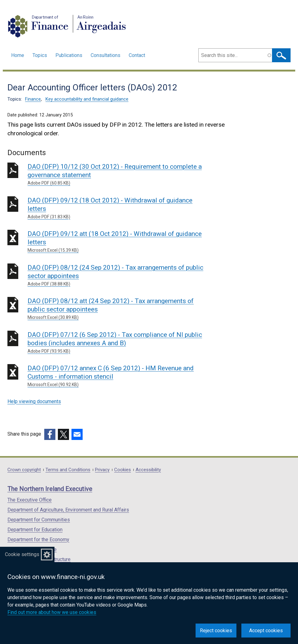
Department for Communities (39, 520)
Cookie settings (22, 554)
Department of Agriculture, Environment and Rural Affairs (68, 510)
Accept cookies (266, 631)
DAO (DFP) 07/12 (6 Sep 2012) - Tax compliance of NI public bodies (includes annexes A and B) (117, 343)
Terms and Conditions (68, 470)
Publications (69, 55)
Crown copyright (24, 470)
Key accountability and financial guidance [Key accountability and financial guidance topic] (87, 99)
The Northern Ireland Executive (50, 489)
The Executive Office (30, 500)
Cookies (123, 470)
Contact (137, 55)
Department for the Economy (38, 540)
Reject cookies (216, 631)
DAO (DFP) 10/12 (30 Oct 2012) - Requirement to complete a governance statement (117, 175)
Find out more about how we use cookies (52, 612)
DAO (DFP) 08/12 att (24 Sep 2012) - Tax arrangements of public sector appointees (117, 309)
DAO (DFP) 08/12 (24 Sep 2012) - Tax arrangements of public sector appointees (117, 276)
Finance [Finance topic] (33, 99)
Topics (40, 55)
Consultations (106, 55)
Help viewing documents (34, 401)
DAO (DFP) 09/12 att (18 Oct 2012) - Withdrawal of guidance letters (117, 242)
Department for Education (35, 530)
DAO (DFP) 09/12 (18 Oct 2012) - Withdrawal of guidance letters (117, 208)
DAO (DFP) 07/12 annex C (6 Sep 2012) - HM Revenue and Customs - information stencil (117, 376)
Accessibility (148, 470)
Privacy (102, 470)
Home (18, 55)
